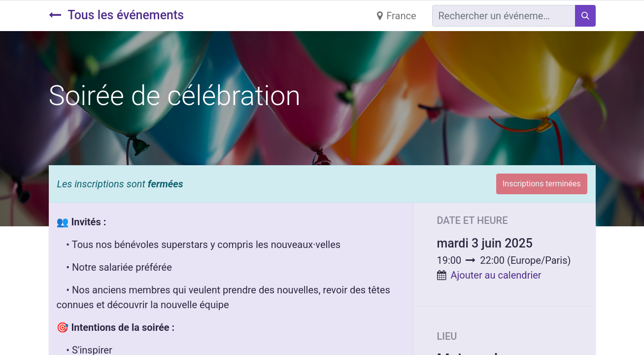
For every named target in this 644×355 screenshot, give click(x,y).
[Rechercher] (585, 16)
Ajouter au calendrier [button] (496, 275)
